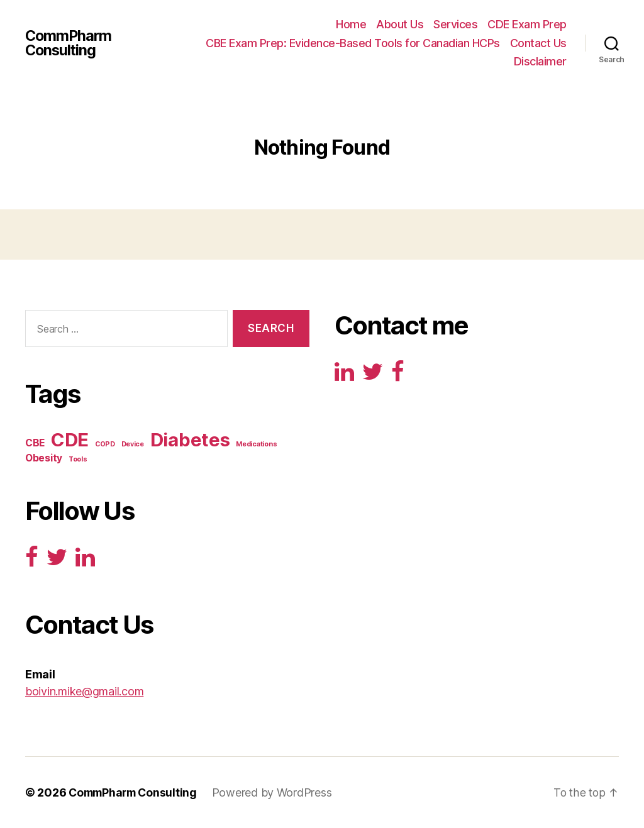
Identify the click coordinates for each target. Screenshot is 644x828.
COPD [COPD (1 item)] (105, 444)
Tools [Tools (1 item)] (78, 459)
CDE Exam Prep (527, 24)
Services (455, 24)
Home (351, 24)
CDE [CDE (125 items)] (70, 440)
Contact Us (538, 43)
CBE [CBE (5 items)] (35, 443)
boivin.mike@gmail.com (84, 691)
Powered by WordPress (278, 792)
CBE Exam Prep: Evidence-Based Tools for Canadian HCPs (353, 43)
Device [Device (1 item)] (133, 444)
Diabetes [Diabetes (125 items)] (190, 440)
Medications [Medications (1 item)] (256, 444)
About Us (400, 24)
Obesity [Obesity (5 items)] (44, 458)
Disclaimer (540, 61)
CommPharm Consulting (69, 43)
